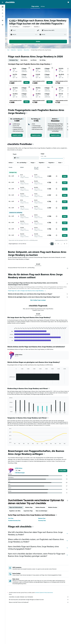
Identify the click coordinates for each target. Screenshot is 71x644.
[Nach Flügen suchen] (3, 7)
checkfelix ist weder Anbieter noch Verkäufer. (39, 597)
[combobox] (37, 27)
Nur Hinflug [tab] (43, 60)
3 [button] (58, 244)
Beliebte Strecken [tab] (53, 507)
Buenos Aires (27, 50)
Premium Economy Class (14, 521)
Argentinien (20, 50)
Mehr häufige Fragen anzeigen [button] (38, 300)
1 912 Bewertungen (20, 473)
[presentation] (64, 24)
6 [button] (64, 244)
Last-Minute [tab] (34, 60)
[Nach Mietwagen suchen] (3, 13)
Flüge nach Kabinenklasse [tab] (16, 507)
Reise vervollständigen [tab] (42, 511)
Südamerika (13, 50)
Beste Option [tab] (24, 60)
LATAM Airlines (19, 468)
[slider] (64, 158)
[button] (3, 2)
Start (8, 50)
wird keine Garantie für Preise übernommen (44, 593)
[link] (17, 135)
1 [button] (52, 244)
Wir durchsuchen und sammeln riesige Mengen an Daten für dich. (39, 600)
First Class (11, 518)
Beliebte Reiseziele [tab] (40, 507)
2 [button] (55, 244)
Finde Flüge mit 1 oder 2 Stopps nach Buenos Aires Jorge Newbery (27, 291)
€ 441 (12, 21)
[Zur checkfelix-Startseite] (10, 2)
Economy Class (42, 521)
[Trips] (3, 21)
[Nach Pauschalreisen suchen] (3, 16)
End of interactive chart (9, 341)
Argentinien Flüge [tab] (28, 511)
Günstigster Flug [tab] (13, 60)
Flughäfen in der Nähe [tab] (15, 511)
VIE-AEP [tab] (38, 264)
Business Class (42, 518)
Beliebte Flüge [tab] (29, 507)
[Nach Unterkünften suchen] (3, 10)
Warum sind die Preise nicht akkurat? (39, 602)
